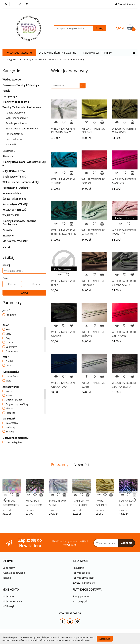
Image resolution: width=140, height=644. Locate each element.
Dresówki (9, 151)
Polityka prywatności (84, 578)
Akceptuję (105, 639)
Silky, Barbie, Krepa (15, 171)
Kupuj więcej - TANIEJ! (98, 53)
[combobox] (68, 86)
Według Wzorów (13, 79)
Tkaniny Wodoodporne (17, 102)
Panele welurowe (15, 113)
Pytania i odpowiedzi (14, 573)
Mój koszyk (8, 606)
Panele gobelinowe (16, 123)
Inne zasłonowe (14, 139)
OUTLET (7, 247)
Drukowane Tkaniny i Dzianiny (59, 53)
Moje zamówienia (12, 601)
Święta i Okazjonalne (15, 199)
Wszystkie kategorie (19, 53)
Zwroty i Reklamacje (84, 583)
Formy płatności (81, 596)
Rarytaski (11, 144)
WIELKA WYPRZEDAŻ (14, 210)
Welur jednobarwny (17, 118)
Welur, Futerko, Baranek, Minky (22, 182)
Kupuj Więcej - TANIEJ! (15, 204)
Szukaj (24, 293)
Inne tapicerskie (15, 134)
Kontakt (7, 578)
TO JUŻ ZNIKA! (11, 215)
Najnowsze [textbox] (58, 85)
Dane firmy (9, 568)
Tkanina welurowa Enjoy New (22, 129)
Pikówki (8, 156)
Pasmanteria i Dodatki (16, 188)
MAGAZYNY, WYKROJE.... (17, 241)
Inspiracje (8, 235)
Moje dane (8, 596)
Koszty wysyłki (80, 601)
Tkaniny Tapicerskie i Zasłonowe (22, 107)
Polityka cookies (81, 573)
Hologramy (10, 96)
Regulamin (79, 568)
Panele (7, 91)
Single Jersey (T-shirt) (15, 177)
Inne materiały (12, 193)
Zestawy (7, 230)
